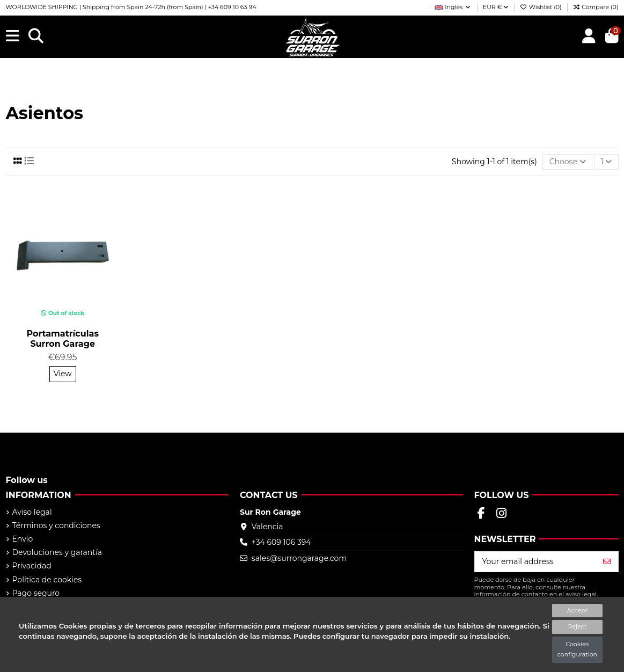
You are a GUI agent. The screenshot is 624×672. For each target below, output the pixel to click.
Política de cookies (47, 580)
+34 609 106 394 (281, 542)
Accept (578, 610)
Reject (577, 626)
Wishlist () (542, 7)
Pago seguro (36, 593)
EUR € (496, 7)
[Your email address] (535, 562)
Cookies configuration (577, 649)
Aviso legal (32, 512)
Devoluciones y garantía (57, 552)
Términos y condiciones (56, 525)
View (63, 374)
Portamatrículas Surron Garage (63, 339)
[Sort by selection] (567, 162)
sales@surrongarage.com (299, 558)
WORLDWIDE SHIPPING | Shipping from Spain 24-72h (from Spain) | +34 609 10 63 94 (131, 7)
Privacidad (32, 566)
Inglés (453, 7)
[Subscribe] (607, 562)
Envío (23, 539)
